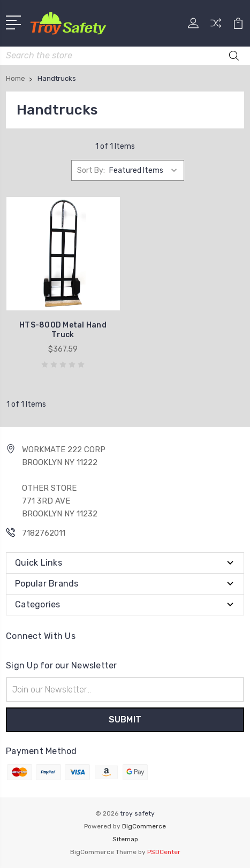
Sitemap (125, 839)
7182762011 (44, 533)
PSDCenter (164, 852)
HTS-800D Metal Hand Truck (63, 330)
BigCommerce (144, 826)
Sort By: (91, 170)
